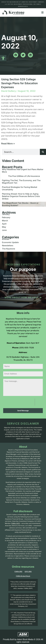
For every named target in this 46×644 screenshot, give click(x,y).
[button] (3, 58)
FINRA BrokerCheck (23, 576)
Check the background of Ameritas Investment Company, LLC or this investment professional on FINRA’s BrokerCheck (23, 4)
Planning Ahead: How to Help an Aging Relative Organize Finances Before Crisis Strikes (21, 196)
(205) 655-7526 (26, 348)
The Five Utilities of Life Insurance (24, 176)
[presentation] (19, 402)
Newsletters (8, 246)
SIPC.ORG (28, 572)
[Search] (43, 152)
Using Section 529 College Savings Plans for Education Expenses (19, 83)
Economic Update (10, 242)
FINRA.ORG (18, 572)
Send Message (23, 411)
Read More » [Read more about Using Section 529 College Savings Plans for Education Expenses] (8, 144)
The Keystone (8, 249)
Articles (6, 239)
